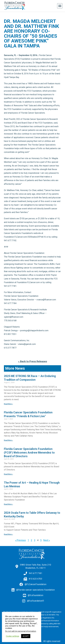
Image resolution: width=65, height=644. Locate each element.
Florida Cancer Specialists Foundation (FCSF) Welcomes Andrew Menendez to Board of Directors (29, 453)
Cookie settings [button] (13, 636)
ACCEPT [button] (26, 636)
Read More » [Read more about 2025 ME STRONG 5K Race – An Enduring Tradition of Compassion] (8, 404)
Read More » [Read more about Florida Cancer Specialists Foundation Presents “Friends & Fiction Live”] (8, 440)
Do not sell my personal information (21, 631)
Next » (47, 540)
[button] (60, 6)
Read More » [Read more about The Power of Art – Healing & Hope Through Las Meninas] (8, 504)
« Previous (20, 540)
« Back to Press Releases (33, 361)
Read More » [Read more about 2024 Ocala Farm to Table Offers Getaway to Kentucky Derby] (8, 534)
